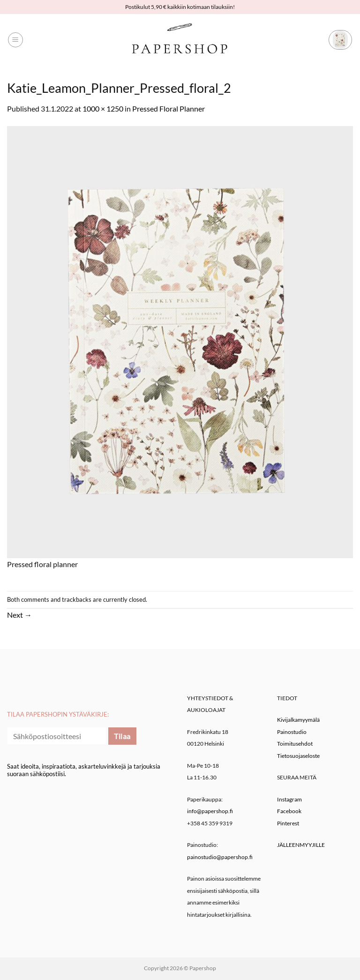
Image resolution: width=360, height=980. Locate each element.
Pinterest (288, 823)
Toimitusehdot (295, 744)
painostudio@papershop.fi (220, 857)
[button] (15, 40)
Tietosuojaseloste (298, 756)
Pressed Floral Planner (169, 108)
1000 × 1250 (103, 108)
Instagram (289, 799)
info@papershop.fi (210, 811)
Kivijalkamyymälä (298, 720)
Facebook (289, 811)
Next (19, 615)
